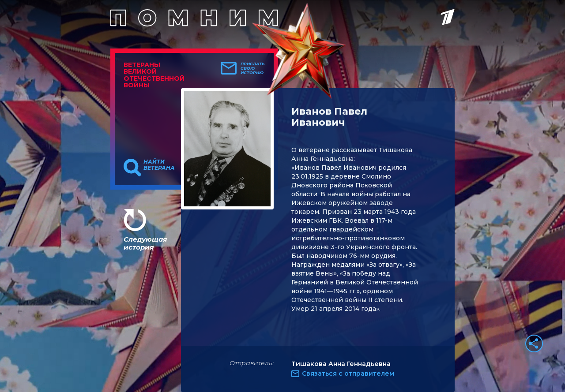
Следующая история (145, 243)
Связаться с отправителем (348, 373)
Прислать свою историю (253, 68)
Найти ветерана (159, 165)
